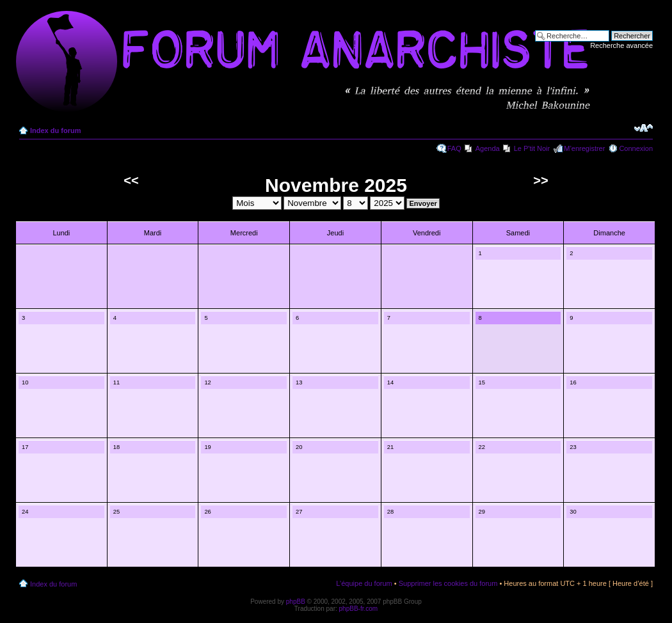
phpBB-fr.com (359, 609)
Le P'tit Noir (532, 148)
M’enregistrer (584, 148)
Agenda (488, 148)
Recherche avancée (621, 45)
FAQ (454, 148)
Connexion (636, 148)
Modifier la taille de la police (644, 128)
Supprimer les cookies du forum (448, 583)
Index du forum (55, 130)
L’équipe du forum (364, 583)
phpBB (296, 602)
